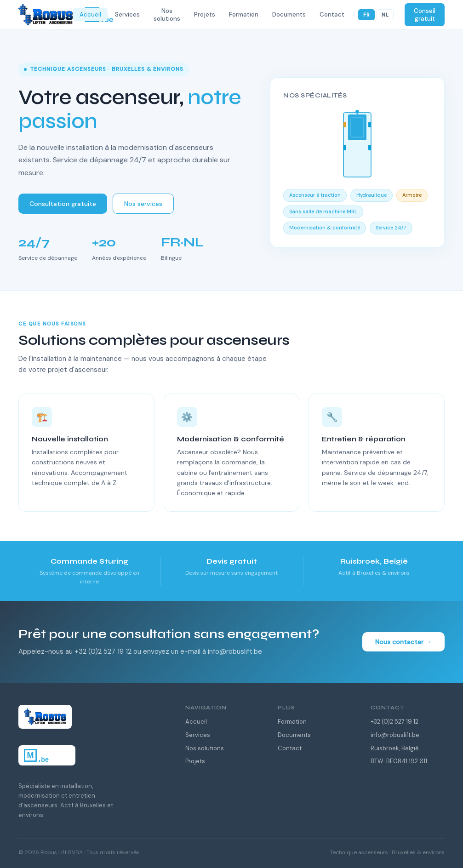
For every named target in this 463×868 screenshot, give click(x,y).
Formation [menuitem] (244, 14)
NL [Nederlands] (385, 15)
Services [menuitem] (127, 14)
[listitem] (89, 571)
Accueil (196, 722)
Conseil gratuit (425, 15)
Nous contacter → (403, 642)
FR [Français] (366, 15)
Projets (195, 761)
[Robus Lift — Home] (46, 15)
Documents (294, 735)
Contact (290, 748)
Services (198, 735)
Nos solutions (205, 748)
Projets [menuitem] (205, 14)
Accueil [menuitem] (90, 14)
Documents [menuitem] (289, 14)
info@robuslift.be (395, 735)
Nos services (143, 204)
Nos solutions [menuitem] (167, 15)
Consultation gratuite (63, 204)
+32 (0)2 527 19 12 (394, 722)
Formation (292, 722)
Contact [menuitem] (332, 14)
